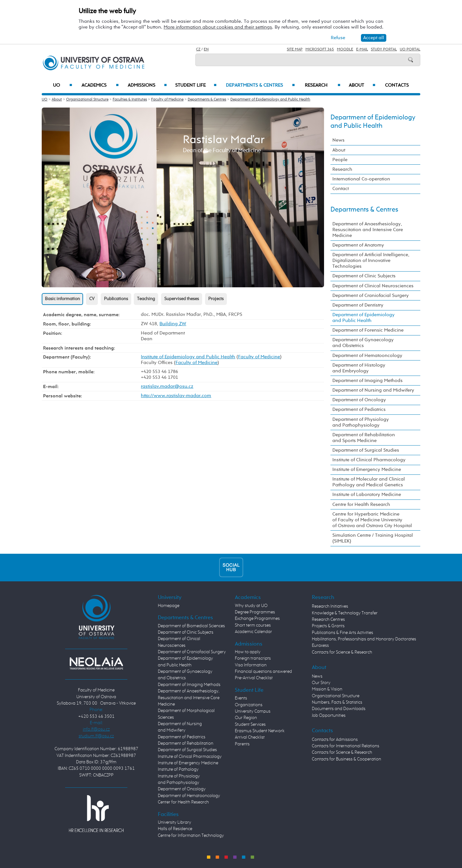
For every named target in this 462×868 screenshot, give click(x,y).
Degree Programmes (255, 612)
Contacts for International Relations (346, 746)
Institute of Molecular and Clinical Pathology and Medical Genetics (369, 482)
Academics (100, 85)
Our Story (321, 683)
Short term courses (253, 625)
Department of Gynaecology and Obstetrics (363, 343)
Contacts (397, 85)
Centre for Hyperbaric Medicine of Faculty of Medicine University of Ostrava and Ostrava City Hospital (372, 520)
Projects (216, 299)
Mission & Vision (327, 689)
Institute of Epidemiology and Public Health (188, 357)
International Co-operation (361, 179)
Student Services (250, 725)
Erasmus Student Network (260, 731)
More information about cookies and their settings (218, 27)
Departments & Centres (260, 85)
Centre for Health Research (361, 504)
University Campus (253, 711)
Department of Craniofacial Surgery (371, 295)
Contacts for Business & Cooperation (346, 759)
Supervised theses (182, 299)
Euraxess (320, 646)
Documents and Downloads (339, 709)
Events (241, 698)
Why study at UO (251, 606)
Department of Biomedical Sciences (191, 626)
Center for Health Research (183, 802)
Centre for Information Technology (191, 836)
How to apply (248, 652)
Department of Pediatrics (359, 409)
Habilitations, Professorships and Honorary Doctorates (364, 639)
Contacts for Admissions (335, 740)
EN (206, 49)
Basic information (62, 299)
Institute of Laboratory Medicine (367, 495)
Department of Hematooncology (367, 356)
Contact (341, 189)
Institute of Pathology (178, 769)
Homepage (169, 606)
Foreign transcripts (253, 658)
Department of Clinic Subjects (364, 276)
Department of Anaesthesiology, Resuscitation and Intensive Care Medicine (368, 230)
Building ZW (173, 324)
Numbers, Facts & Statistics (337, 702)
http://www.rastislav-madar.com (176, 396)
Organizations (249, 705)
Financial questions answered (263, 672)
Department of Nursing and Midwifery (373, 390)
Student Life (196, 85)
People (340, 160)
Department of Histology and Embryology (359, 368)
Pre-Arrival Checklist (254, 678)
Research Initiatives (330, 606)
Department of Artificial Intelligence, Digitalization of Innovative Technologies (371, 260)
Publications (116, 299)
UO (63, 85)
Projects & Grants (328, 626)
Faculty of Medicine (167, 100)
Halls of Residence (175, 829)
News (338, 140)
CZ (198, 49)
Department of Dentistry (358, 305)
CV (92, 299)
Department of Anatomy (358, 245)
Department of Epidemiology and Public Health (270, 100)
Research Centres (328, 620)
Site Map (295, 49)
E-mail (362, 49)
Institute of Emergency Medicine (367, 469)
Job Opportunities (329, 716)
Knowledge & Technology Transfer (345, 613)
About (362, 85)
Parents (242, 744)
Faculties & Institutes (130, 100)
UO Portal (410, 49)
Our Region (246, 718)
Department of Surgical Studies (366, 450)
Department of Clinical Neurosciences (373, 286)
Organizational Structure (87, 100)
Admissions (147, 85)
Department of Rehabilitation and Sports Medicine (364, 438)
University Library (175, 822)
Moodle (345, 49)
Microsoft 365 (320, 49)
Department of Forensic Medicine (368, 330)
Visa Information (251, 665)
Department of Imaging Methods (368, 381)
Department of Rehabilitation (186, 743)
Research (323, 85)
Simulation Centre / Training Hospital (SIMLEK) (373, 538)
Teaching (146, 299)
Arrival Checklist (250, 737)
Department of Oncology (359, 400)
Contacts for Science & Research (342, 652)
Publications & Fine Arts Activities (342, 633)
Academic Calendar (253, 632)
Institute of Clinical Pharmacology (369, 460)
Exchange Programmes (257, 619)
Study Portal (384, 49)
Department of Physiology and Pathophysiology (361, 422)
